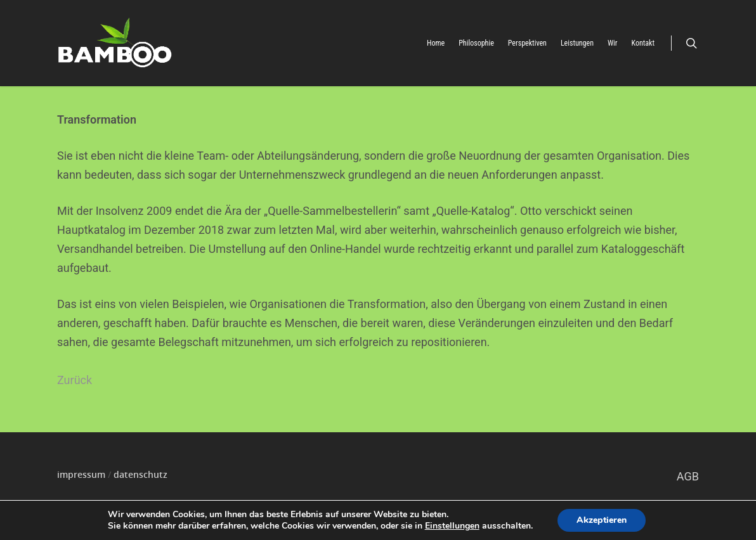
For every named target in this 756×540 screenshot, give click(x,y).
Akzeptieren (602, 520)
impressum (81, 474)
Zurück (75, 380)
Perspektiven (527, 43)
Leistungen (577, 43)
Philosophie (476, 43)
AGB (688, 476)
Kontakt (643, 43)
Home (436, 43)
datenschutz (140, 474)
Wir (613, 43)
